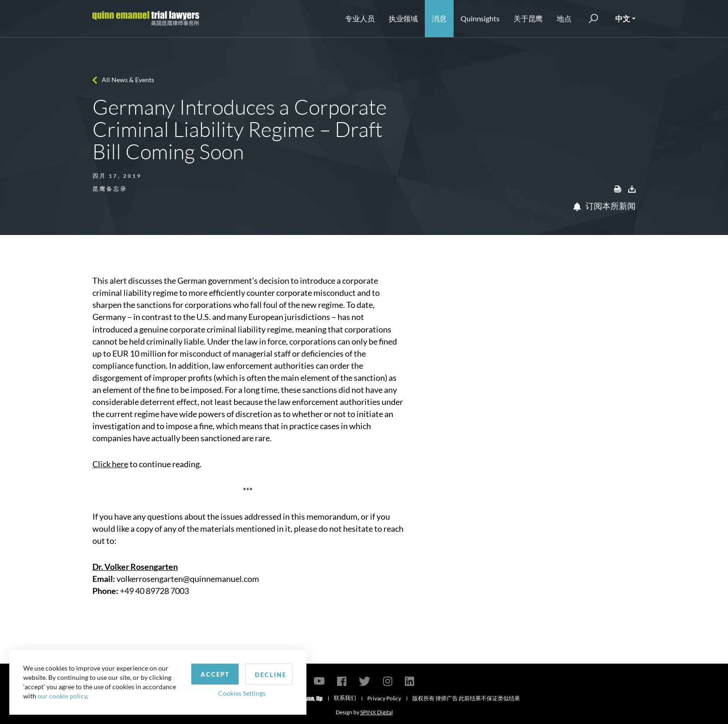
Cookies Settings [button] (242, 693)
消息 (439, 18)
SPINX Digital (377, 712)
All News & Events (128, 80)
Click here (110, 464)
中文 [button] (623, 18)
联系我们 (345, 698)
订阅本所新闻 (604, 206)
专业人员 (360, 18)
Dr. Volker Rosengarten (135, 567)
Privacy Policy (384, 698)
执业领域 (403, 18)
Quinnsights (480, 18)
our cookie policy (62, 696)
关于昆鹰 (528, 18)
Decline (271, 675)
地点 (564, 18)
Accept (215, 674)
